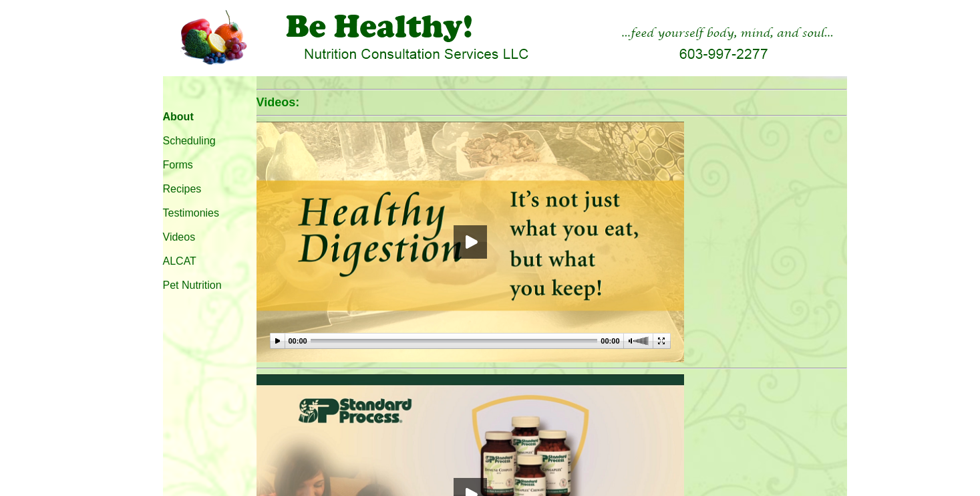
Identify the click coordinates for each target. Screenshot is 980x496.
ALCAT (180, 261)
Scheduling (189, 141)
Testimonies (191, 213)
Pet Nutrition (192, 285)
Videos (179, 237)
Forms (178, 165)
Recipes (182, 189)
